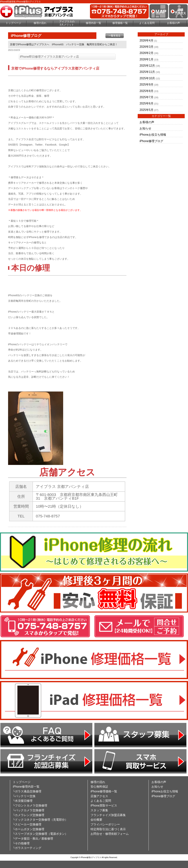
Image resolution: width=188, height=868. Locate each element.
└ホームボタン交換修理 (29, 829)
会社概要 (96, 820)
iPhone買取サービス (104, 806)
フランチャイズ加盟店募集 (108, 815)
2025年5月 (146, 110)
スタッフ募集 (99, 810)
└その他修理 (21, 843)
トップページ (13, 23)
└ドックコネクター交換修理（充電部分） (40, 820)
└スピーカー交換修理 (27, 824)
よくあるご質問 (101, 801)
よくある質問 (147, 23)
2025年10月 (147, 78)
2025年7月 (146, 97)
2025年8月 (146, 91)
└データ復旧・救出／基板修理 (33, 839)
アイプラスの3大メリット (67, 23)
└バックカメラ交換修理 (29, 810)
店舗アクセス (99, 796)
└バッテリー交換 (24, 796)
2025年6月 (146, 103)
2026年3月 (146, 47)
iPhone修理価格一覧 (104, 791)
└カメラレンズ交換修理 (29, 815)
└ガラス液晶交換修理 (27, 791)
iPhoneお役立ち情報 (153, 135)
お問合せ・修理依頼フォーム (110, 834)
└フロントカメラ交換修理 (30, 806)
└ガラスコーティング (27, 848)
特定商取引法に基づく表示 (108, 829)
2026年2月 (146, 53)
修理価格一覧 (120, 23)
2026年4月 (146, 40)
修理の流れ (40, 23)
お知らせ (145, 128)
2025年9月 (146, 85)
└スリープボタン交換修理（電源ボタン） (40, 834)
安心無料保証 (99, 787)
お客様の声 (173, 23)
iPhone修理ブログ (151, 141)
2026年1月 (146, 59)
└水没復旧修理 (23, 801)
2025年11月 (147, 72)
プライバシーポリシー (105, 824)
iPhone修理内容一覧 (26, 787)
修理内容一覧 (93, 23)
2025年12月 (147, 66)
